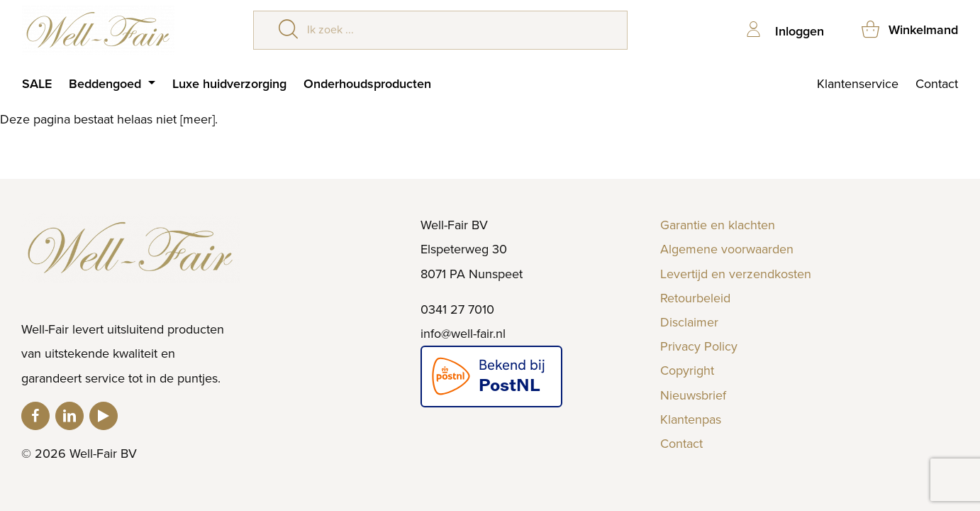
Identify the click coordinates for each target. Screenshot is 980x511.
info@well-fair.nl (463, 334)
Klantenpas (691, 419)
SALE (37, 84)
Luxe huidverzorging (229, 84)
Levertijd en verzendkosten (736, 274)
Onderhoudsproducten (367, 84)
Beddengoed (107, 84)
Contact (937, 84)
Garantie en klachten (718, 225)
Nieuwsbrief (693, 395)
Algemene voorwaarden (727, 249)
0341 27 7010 (457, 309)
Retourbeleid (695, 298)
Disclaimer (689, 322)
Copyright (687, 370)
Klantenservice (858, 84)
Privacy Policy (699, 346)
